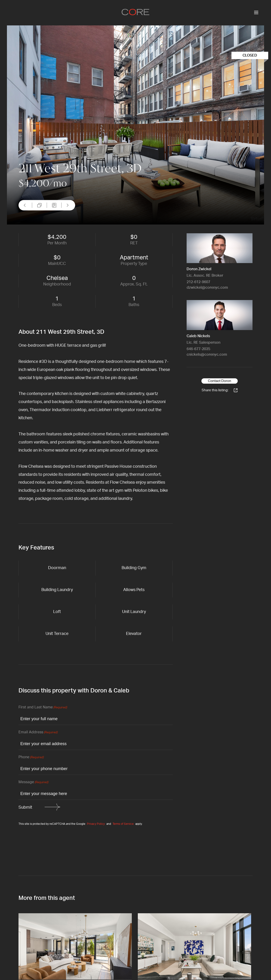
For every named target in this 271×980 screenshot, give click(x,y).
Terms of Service (123, 824)
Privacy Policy (96, 824)
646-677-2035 (198, 349)
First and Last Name (43, 708)
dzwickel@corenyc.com (207, 288)
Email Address (38, 733)
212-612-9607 (198, 282)
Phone (31, 757)
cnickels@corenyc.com (207, 355)
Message (33, 782)
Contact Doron (220, 381)
